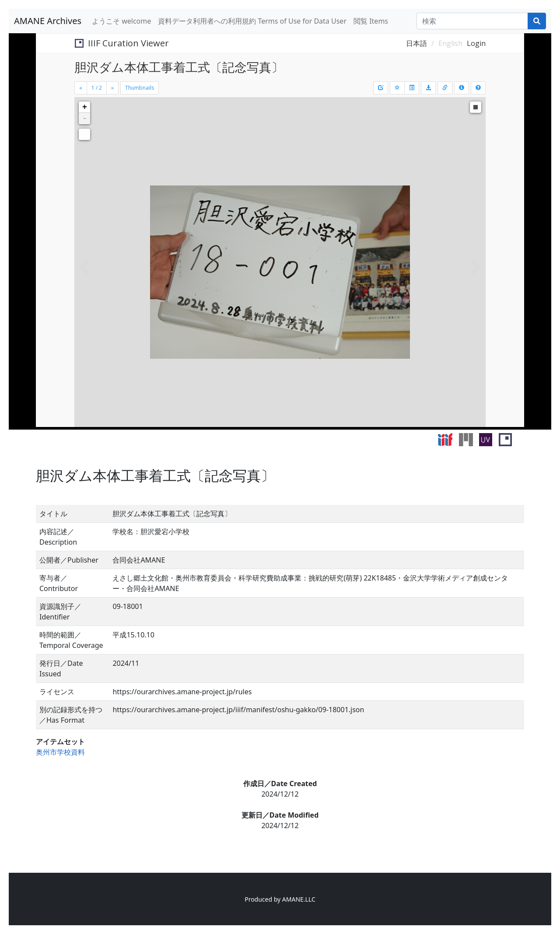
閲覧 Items (371, 21)
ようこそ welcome (121, 21)
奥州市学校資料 (60, 752)
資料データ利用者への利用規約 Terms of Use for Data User (252, 21)
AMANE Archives (48, 21)
